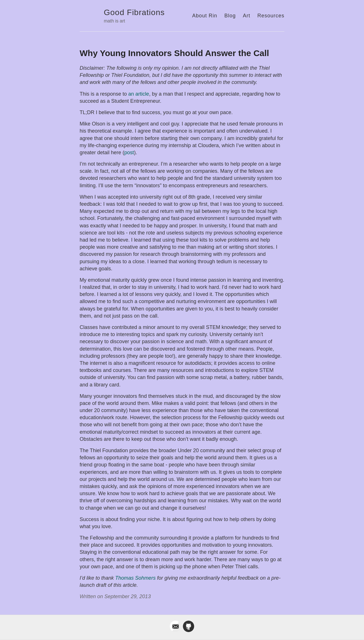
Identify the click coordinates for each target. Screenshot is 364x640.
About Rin (205, 16)
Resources (271, 16)
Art (247, 16)
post (129, 153)
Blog (230, 16)
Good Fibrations (134, 12)
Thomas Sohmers (135, 578)
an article (139, 94)
